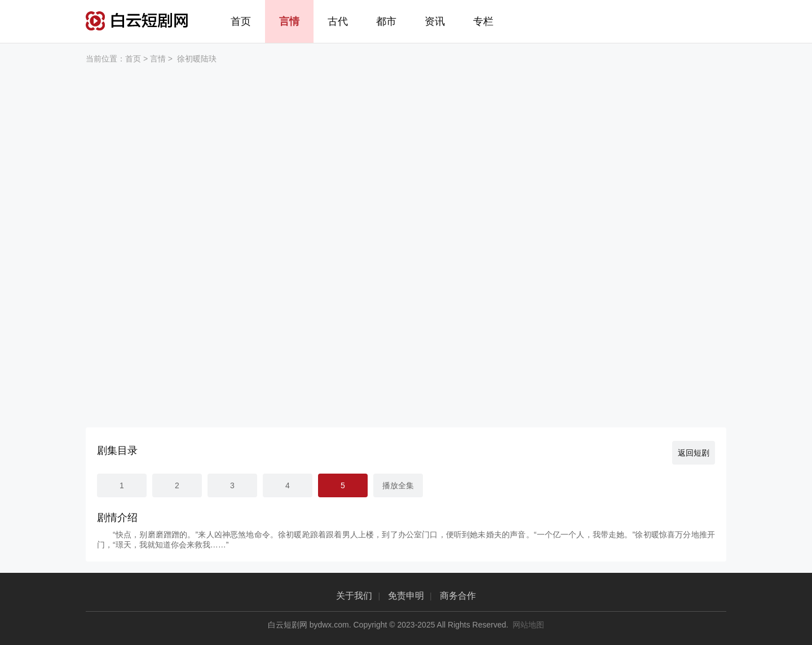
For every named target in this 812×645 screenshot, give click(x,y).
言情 (289, 21)
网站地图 (528, 625)
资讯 (435, 21)
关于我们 (354, 596)
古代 (338, 21)
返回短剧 (694, 453)
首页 (241, 21)
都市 (386, 21)
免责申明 (406, 596)
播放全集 (398, 485)
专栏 (483, 21)
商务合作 (458, 596)
